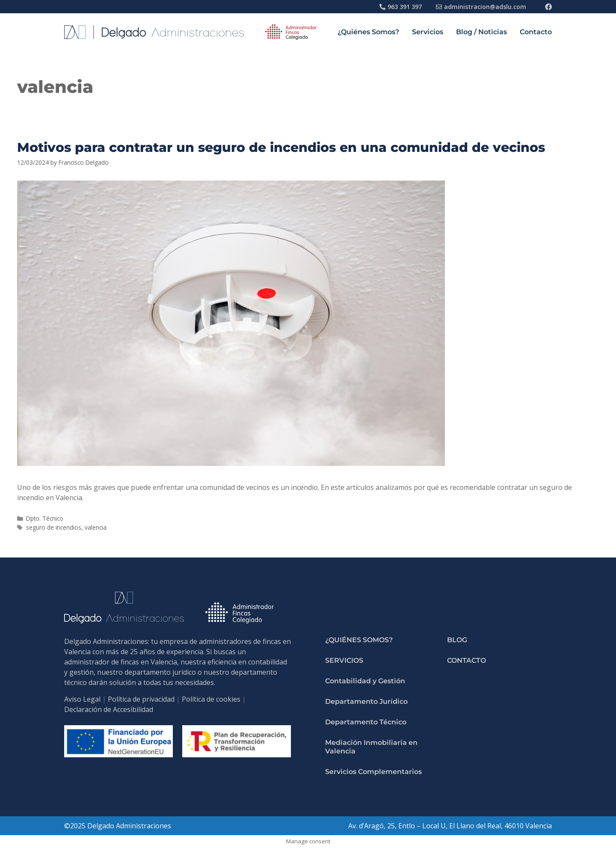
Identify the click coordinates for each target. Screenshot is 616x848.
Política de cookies (211, 699)
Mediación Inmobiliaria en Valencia (371, 747)
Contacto (536, 32)
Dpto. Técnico (45, 518)
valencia (96, 527)
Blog (457, 640)
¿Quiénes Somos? (368, 32)
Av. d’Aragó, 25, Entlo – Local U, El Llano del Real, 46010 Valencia (450, 826)
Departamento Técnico (366, 722)
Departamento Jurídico (366, 701)
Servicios (428, 32)
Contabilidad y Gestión (365, 681)
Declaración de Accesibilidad (109, 709)
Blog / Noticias (481, 32)
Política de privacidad (141, 699)
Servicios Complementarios (373, 772)
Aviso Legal (82, 699)
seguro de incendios (54, 527)
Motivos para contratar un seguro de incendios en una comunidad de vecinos (281, 147)
